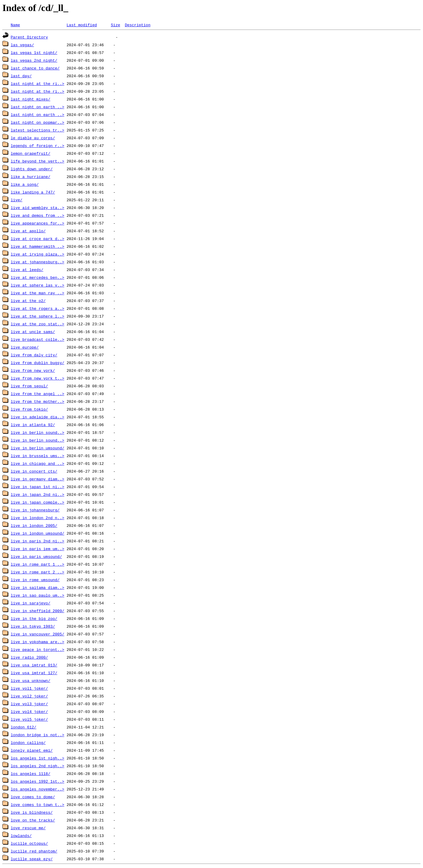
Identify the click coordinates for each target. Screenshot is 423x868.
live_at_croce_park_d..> (37, 239)
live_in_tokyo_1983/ (33, 626)
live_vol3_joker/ (29, 704)
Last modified (82, 25)
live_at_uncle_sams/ (33, 332)
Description (138, 25)
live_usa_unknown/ (31, 680)
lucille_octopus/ (29, 843)
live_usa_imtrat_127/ (34, 673)
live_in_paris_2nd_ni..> (37, 541)
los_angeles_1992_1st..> (37, 781)
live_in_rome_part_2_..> (37, 572)
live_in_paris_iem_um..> (37, 549)
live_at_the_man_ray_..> (37, 293)
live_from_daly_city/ (34, 355)
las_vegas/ (22, 45)
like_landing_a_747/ (33, 192)
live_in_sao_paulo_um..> (37, 595)
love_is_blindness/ (32, 812)
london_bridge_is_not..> (37, 735)
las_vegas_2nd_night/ (34, 60)
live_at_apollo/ (28, 231)
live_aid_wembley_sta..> (37, 208)
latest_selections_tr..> (37, 130)
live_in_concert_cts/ (34, 471)
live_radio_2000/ (29, 657)
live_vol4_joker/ (29, 711)
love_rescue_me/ (28, 828)
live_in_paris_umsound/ (36, 556)
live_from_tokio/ (29, 409)
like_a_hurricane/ (31, 177)
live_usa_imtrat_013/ (34, 665)
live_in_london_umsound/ (37, 533)
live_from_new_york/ (33, 370)
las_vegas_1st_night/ (34, 52)
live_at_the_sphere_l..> (37, 316)
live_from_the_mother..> (37, 401)
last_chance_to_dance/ (35, 68)
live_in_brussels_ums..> (37, 456)
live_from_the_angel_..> (37, 394)
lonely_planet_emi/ (32, 750)
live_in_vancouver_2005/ (37, 634)
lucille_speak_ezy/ (32, 859)
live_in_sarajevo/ (31, 603)
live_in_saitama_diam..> (37, 587)
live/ (17, 200)
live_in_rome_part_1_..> (37, 564)
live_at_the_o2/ (28, 301)
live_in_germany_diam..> (37, 479)
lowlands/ (21, 835)
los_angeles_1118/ (31, 773)
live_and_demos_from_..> (37, 215)
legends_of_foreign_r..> (37, 146)
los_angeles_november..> (37, 789)
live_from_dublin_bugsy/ (37, 363)
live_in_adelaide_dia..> (37, 417)
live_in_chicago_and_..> (37, 463)
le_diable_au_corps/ (33, 138)
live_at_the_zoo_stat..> (37, 324)
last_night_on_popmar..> (37, 122)
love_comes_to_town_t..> (37, 804)
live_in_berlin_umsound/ (37, 448)
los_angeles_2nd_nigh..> (37, 766)
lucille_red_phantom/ (34, 851)
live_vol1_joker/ (29, 688)
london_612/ (24, 727)
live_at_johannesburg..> (37, 262)
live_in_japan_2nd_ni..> (37, 494)
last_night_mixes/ (31, 99)
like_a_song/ (25, 184)
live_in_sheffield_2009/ (37, 611)
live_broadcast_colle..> (37, 339)
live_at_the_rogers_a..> (37, 308)
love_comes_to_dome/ (33, 797)
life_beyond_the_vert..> (37, 161)
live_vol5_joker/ (29, 719)
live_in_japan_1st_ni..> (37, 487)
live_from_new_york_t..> (37, 378)
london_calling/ (28, 742)
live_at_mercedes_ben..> (37, 277)
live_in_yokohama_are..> (37, 642)
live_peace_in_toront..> (37, 649)
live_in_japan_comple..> (37, 502)
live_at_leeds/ (27, 270)
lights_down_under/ (32, 169)
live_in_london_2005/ (34, 525)
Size (115, 25)
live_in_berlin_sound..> (37, 432)
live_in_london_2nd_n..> (37, 518)
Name (15, 25)
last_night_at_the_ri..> (37, 83)
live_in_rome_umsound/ (35, 580)
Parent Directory (29, 37)
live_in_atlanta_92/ (33, 425)
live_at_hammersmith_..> (37, 246)
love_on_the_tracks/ (33, 820)
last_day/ (21, 76)
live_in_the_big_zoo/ (34, 618)
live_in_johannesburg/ (35, 510)
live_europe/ (25, 347)
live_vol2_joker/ (29, 696)
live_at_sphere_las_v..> (37, 285)
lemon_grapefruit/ (31, 153)
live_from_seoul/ (29, 386)
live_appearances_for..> (37, 223)
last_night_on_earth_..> (37, 107)
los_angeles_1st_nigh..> (37, 758)
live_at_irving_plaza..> (37, 254)
